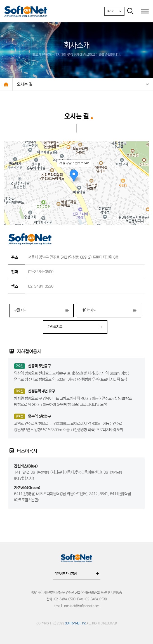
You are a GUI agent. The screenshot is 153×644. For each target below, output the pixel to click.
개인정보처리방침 (77, 574)
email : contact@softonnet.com (76, 606)
